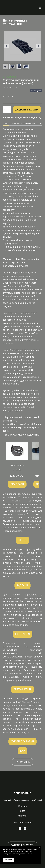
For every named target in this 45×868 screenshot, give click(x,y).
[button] (9, 107)
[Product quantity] (6, 110)
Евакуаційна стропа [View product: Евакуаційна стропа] (17, 467)
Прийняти (8, 860)
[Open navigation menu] (40, 8)
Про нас (22, 806)
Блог (22, 811)
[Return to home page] (10, 8)
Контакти (22, 816)
